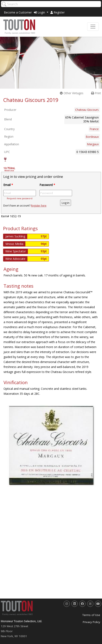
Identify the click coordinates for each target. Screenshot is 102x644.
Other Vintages (72, 93)
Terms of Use (91, 615)
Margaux (93, 144)
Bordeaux (92, 137)
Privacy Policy (91, 622)
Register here (39, 206)
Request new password (20, 198)
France (94, 129)
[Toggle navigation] (93, 27)
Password (47, 185)
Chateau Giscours (87, 110)
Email (8, 185)
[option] (51, 445)
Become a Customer (18, 12)
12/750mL (11, 169)
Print (96, 93)
